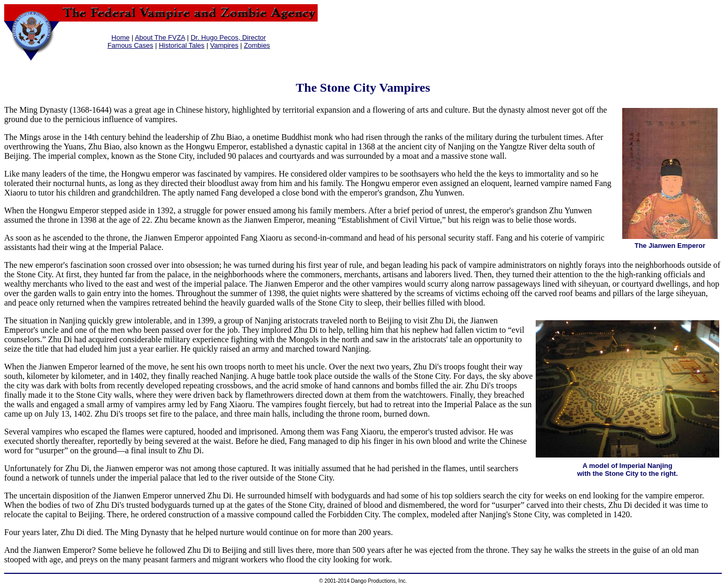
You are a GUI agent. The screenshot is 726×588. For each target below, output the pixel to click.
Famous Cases (130, 45)
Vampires (224, 45)
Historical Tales (182, 45)
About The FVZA (160, 37)
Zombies (257, 45)
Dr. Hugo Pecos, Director (229, 37)
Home (121, 37)
